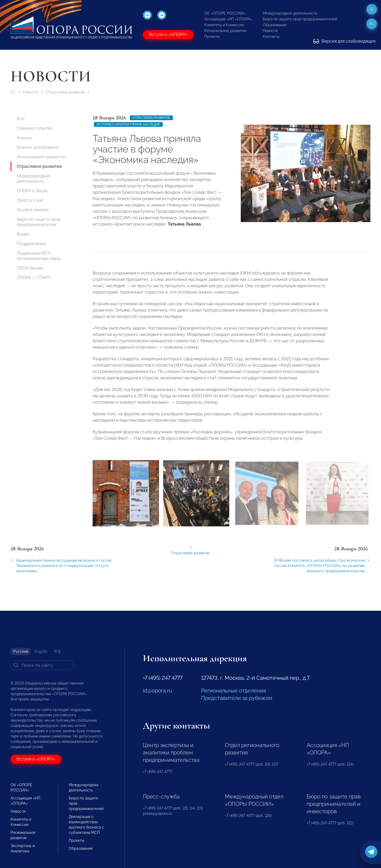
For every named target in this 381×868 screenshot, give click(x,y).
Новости (270, 31)
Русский (21, 651)
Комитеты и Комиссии (224, 25)
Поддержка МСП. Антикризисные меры (39, 256)
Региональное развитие (225, 31)
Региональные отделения (233, 691)
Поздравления (31, 244)
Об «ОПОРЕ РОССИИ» (225, 13)
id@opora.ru (157, 691)
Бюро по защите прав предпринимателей (300, 19)
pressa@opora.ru (157, 813)
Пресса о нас (30, 200)
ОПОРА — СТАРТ (34, 278)
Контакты (271, 37)
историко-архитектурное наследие (128, 124)
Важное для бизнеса (38, 147)
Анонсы (24, 138)
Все (21, 119)
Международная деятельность (290, 13)
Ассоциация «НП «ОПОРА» (228, 19)
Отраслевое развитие (65, 92)
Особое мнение (33, 210)
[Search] (42, 665)
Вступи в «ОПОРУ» (168, 35)
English (41, 651)
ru (372, 24)
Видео (23, 234)
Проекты (212, 37)
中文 (58, 651)
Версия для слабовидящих (344, 41)
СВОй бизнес (30, 268)
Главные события (34, 128)
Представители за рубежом (237, 698)
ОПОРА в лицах (32, 191)
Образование (275, 25)
